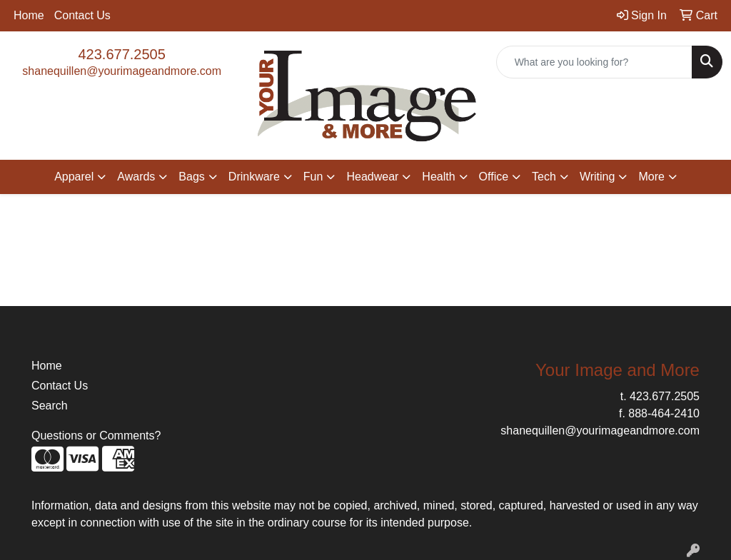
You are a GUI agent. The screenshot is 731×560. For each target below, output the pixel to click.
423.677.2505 (121, 54)
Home (29, 15)
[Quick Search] (594, 62)
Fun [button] (313, 177)
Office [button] (494, 177)
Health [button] (438, 177)
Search (50, 406)
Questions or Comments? (96, 436)
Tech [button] (544, 177)
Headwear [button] (372, 177)
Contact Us (82, 15)
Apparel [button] (74, 177)
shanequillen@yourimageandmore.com (122, 71)
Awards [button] (136, 177)
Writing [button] (598, 177)
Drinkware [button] (254, 177)
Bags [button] (191, 177)
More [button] (651, 177)
